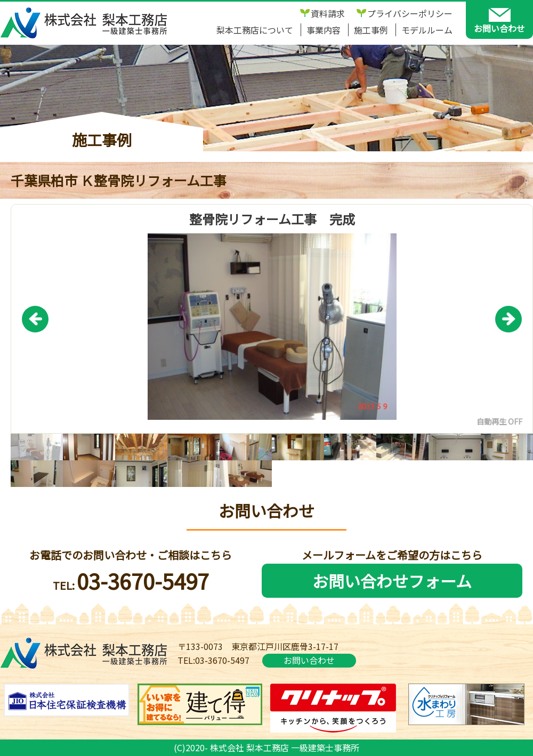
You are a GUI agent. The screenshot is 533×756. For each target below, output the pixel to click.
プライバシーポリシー (410, 13)
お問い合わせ (309, 660)
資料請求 (328, 13)
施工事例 (371, 30)
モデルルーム (427, 30)
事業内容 (324, 30)
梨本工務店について (255, 30)
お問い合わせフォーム (392, 581)
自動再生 (491, 421)
